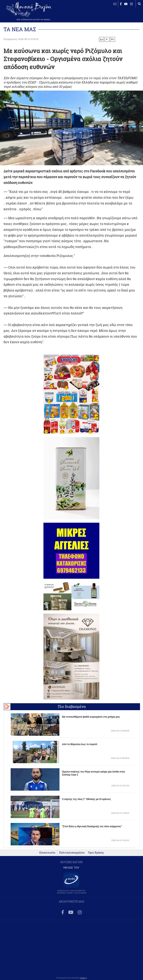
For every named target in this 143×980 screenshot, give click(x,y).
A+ (102, 39)
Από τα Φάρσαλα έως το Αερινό (80, 744)
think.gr (83, 978)
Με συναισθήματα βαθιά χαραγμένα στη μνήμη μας (91, 717)
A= (113, 39)
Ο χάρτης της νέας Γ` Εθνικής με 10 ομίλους (86, 799)
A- (107, 39)
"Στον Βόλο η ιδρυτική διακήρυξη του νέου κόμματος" (92, 826)
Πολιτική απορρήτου (72, 853)
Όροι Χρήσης (96, 853)
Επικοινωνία (47, 853)
